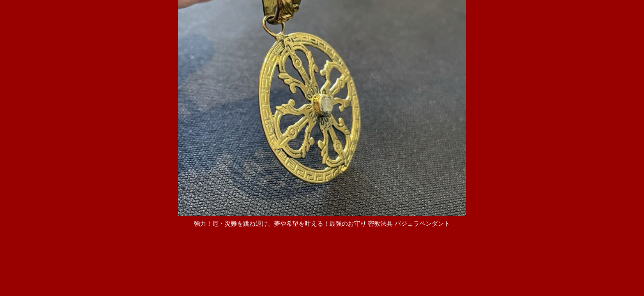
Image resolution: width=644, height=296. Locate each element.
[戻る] (322, 231)
